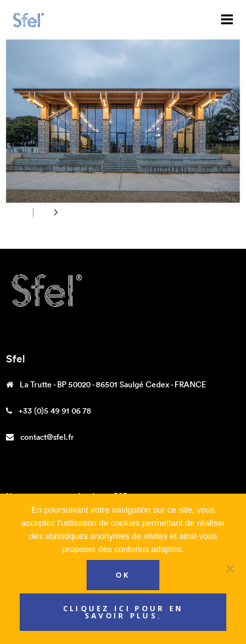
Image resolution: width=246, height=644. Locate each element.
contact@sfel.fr (47, 437)
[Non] (230, 569)
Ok (123, 575)
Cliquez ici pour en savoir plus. (123, 612)
